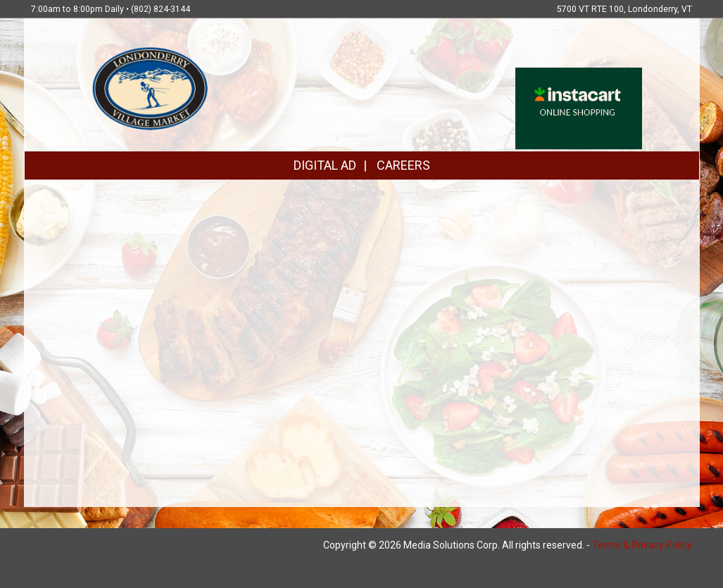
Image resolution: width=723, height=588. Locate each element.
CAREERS (403, 165)
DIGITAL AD (325, 165)
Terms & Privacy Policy (642, 545)
